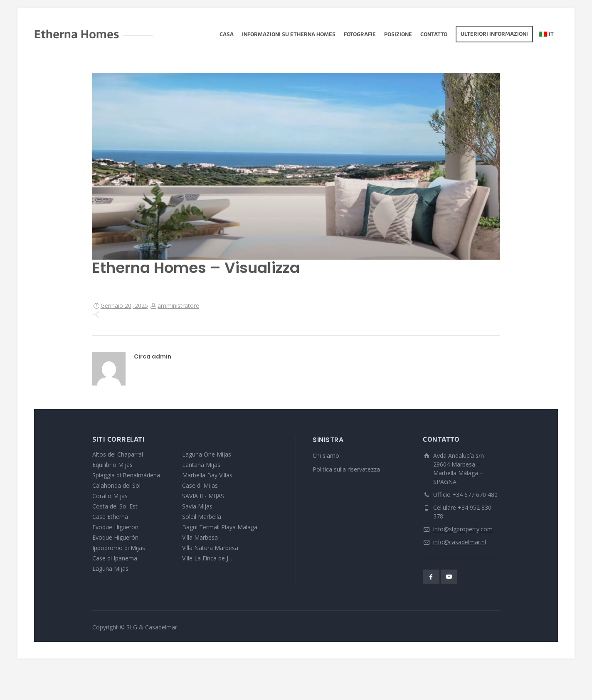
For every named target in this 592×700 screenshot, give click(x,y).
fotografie (360, 35)
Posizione (398, 35)
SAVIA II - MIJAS (203, 496)
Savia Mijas (197, 506)
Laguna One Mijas (207, 454)
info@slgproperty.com (463, 529)
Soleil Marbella (202, 517)
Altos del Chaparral (118, 454)
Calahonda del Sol (116, 485)
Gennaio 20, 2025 (124, 306)
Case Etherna (110, 517)
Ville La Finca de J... (207, 558)
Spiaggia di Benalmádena (126, 475)
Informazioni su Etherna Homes (289, 35)
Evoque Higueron (115, 527)
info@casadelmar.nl (460, 542)
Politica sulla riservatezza (346, 469)
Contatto (434, 35)
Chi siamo (326, 456)
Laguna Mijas (110, 569)
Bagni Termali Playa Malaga (220, 527)
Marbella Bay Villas (207, 475)
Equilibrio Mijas (112, 465)
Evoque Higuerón (115, 537)
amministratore (178, 306)
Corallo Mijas (110, 496)
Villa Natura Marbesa (210, 548)
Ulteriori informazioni (494, 34)
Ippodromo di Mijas (119, 548)
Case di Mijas (200, 485)
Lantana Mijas (201, 465)
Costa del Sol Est (115, 506)
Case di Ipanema (115, 558)
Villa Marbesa (200, 537)
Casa (227, 35)
